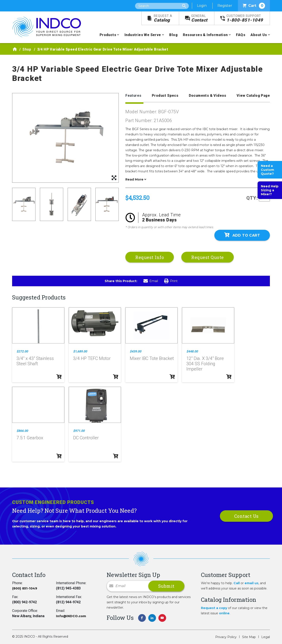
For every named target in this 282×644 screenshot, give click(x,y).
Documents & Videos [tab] (208, 96)
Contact (199, 18)
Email (151, 281)
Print (171, 281)
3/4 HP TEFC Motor (92, 358)
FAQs (241, 35)
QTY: (252, 198)
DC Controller (86, 438)
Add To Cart (242, 235)
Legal (266, 637)
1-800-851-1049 (245, 18)
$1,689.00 (80, 351)
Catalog (163, 18)
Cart (254, 6)
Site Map (249, 637)
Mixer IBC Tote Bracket (152, 358)
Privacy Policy (226, 637)
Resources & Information (205, 35)
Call (237, 583)
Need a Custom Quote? (267, 170)
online (224, 613)
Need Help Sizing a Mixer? (270, 190)
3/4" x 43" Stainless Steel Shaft (35, 361)
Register (225, 6)
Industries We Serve (143, 35)
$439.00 (135, 351)
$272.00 (22, 351)
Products (108, 35)
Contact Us (246, 516)
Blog (173, 35)
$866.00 (22, 431)
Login (202, 6)
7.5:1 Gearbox (30, 438)
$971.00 (79, 431)
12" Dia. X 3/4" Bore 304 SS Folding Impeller (205, 364)
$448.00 (192, 351)
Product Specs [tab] (165, 96)
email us (251, 583)
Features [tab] (133, 96)
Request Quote (208, 257)
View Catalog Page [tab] (253, 96)
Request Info (150, 257)
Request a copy (214, 608)
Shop (27, 49)
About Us (259, 35)
